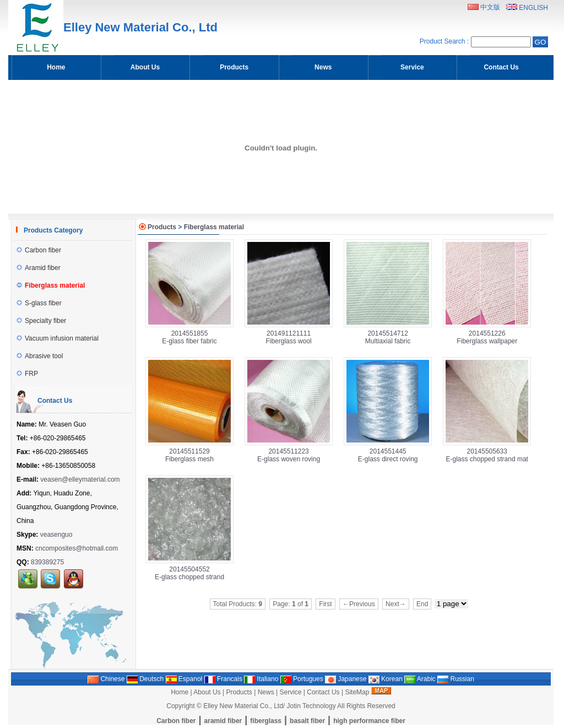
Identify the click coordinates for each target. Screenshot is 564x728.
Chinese (106, 679)
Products (162, 227)
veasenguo (56, 535)
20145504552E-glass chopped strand (189, 573)
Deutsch (145, 679)
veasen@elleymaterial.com (80, 479)
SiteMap (357, 692)
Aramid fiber (39, 268)
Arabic (420, 679)
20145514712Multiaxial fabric (388, 337)
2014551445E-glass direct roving (388, 455)
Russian (456, 679)
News (266, 692)
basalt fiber (307, 721)
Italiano (261, 679)
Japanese (346, 679)
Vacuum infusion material (58, 338)
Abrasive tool (40, 356)
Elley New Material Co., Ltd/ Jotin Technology (270, 706)
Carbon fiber (39, 250)
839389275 (47, 562)
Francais (223, 679)
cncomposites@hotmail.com (77, 548)
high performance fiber (369, 721)
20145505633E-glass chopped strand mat (487, 455)
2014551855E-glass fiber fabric (189, 337)
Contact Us (323, 692)
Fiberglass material (214, 227)
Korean (386, 679)
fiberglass (266, 721)
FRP (27, 374)
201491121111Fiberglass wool (288, 337)
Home (180, 692)
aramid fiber (223, 721)
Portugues (302, 679)
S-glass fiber (39, 303)
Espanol (184, 679)
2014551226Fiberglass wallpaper (487, 337)
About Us (207, 692)
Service (290, 692)
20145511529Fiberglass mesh (189, 455)
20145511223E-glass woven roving (289, 455)
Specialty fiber (41, 321)
